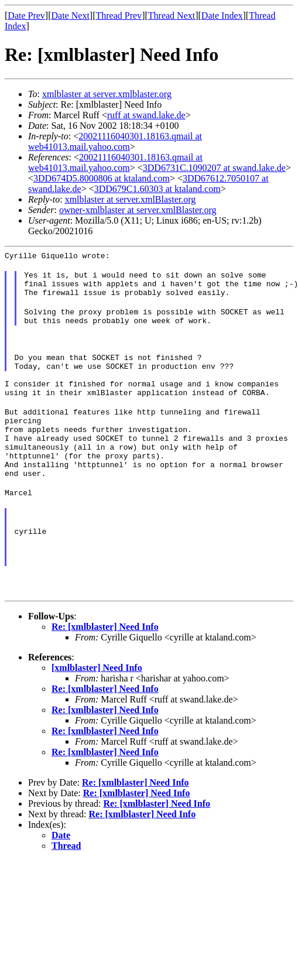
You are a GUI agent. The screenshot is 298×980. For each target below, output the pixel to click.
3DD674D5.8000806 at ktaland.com (102, 178)
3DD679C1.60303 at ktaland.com (157, 189)
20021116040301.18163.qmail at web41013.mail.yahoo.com (115, 141)
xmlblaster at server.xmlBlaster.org (131, 199)
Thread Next (172, 16)
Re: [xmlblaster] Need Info (105, 672)
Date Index (222, 16)
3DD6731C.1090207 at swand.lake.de (214, 168)
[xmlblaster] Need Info (97, 713)
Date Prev (26, 16)
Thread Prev (119, 16)
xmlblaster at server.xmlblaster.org (107, 94)
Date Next (71, 16)
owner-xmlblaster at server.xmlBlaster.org (138, 210)
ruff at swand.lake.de (146, 115)
